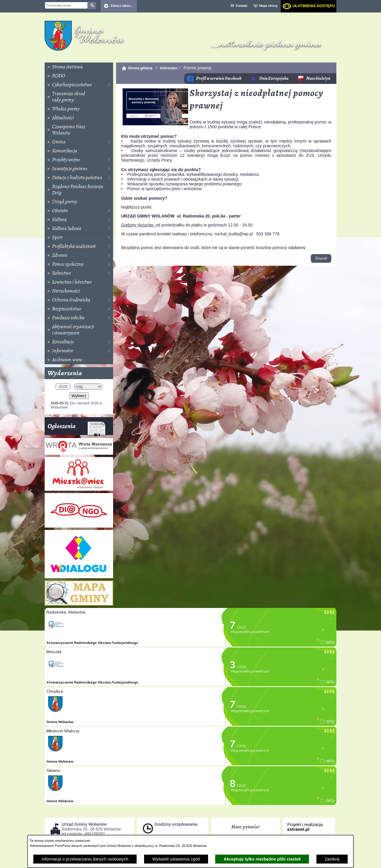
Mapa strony (268, 6)
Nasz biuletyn (318, 78)
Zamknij (332, 859)
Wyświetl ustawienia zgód (176, 859)
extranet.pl (298, 829)
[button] (155, 124)
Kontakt (242, 6)
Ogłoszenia (77, 428)
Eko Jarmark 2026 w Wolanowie (76, 405)
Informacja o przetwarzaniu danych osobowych (85, 859)
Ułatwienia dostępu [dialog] (314, 6)
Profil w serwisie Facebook (219, 78)
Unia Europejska (274, 78)
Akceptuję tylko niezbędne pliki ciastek (262, 859)
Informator (169, 68)
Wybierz (79, 396)
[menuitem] (79, 67)
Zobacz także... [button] (122, 6)
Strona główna (140, 68)
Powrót (321, 258)
